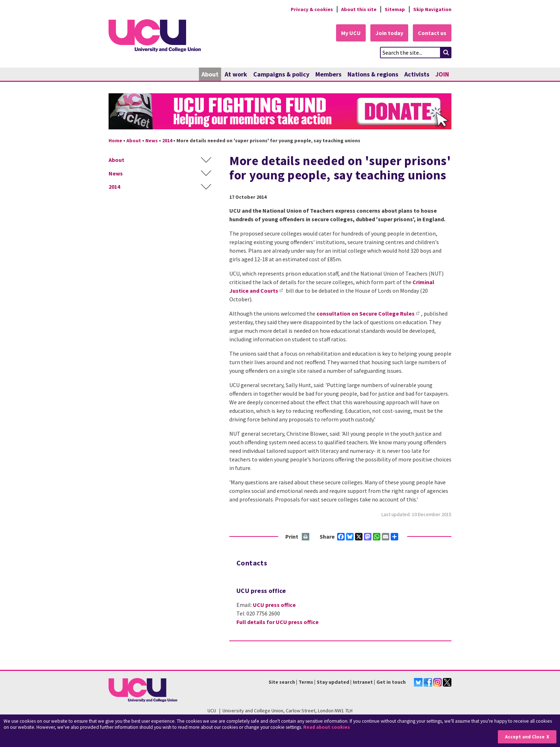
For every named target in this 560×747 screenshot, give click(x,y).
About (210, 74)
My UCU (351, 33)
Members (328, 74)
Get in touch (391, 682)
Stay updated (333, 682)
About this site (359, 9)
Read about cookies (327, 727)
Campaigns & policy (281, 74)
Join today (389, 33)
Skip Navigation (432, 9)
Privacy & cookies (312, 9)
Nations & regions (373, 74)
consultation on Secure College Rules (366, 313)
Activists (417, 74)
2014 (167, 140)
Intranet (363, 682)
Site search (282, 682)
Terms (306, 682)
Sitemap (395, 9)
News (152, 140)
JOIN (442, 74)
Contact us (432, 33)
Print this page (306, 537)
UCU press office (274, 605)
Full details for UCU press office (277, 622)
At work (236, 74)
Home (115, 140)
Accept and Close (525, 737)
